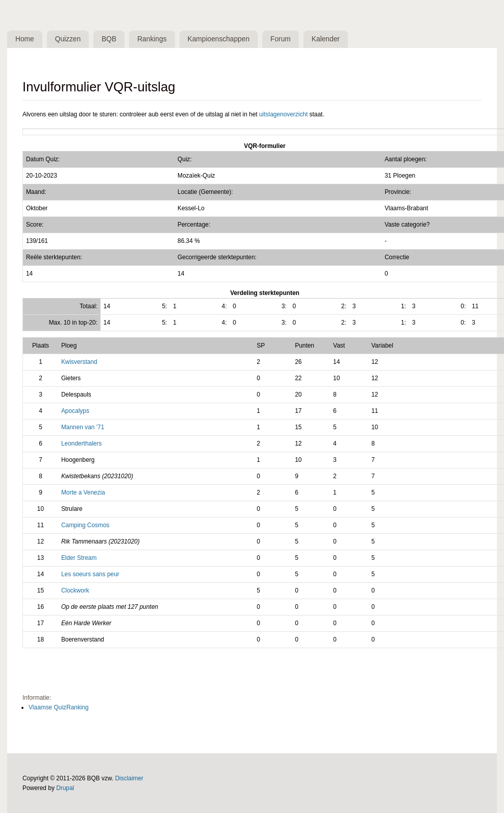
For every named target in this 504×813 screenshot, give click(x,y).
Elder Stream (79, 558)
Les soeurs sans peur (90, 574)
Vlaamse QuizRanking (59, 708)
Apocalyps (75, 411)
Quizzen (69, 39)
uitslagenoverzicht (283, 114)
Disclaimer (130, 779)
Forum (284, 39)
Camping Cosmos (85, 525)
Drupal (65, 789)
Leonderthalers (81, 444)
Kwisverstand (79, 362)
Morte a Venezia (83, 493)
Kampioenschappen (221, 39)
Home (25, 39)
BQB (110, 39)
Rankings (155, 39)
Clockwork (75, 590)
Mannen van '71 (83, 428)
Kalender (330, 39)
